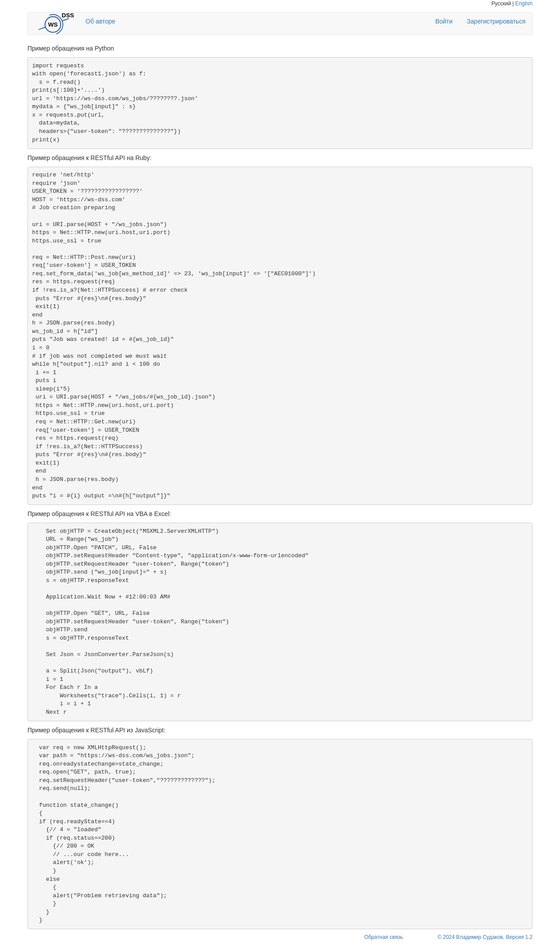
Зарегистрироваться (496, 21)
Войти (444, 21)
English (524, 4)
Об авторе (100, 21)
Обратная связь (384, 937)
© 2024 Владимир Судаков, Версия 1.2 (485, 937)
